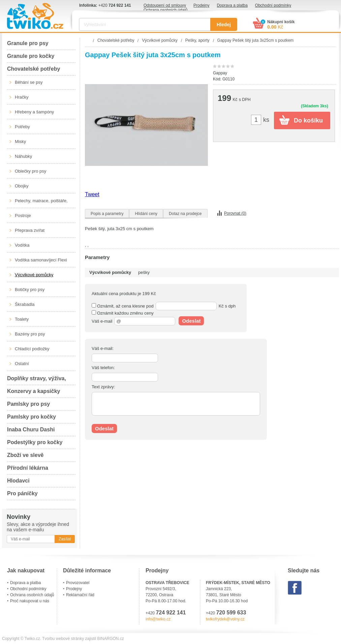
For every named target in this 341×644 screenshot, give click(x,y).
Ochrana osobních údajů (166, 10)
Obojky (22, 186)
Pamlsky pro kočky (32, 417)
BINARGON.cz (111, 639)
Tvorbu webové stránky (63, 639)
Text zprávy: (103, 387)
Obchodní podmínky (273, 5)
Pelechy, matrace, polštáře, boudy (41, 203)
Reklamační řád (80, 595)
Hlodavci (18, 481)
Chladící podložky (32, 349)
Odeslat (191, 321)
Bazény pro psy (30, 334)
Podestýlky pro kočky (35, 442)
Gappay (220, 73)
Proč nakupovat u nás (30, 601)
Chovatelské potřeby (34, 69)
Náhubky (23, 156)
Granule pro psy (28, 43)
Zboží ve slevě (25, 455)
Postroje (23, 216)
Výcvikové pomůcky (34, 275)
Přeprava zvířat (30, 230)
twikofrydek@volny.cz (225, 619)
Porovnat (235, 213)
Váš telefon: (103, 368)
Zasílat (65, 539)
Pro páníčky (22, 493)
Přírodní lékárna (28, 468)
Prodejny (201, 5)
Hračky (22, 97)
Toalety (22, 319)
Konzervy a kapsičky (34, 391)
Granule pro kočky (31, 56)
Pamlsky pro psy (28, 404)
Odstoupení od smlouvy (165, 5)
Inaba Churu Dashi (31, 430)
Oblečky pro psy (30, 171)
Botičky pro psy (30, 290)
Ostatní (22, 364)
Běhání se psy (29, 82)
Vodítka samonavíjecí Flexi (41, 260)
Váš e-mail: (103, 348)
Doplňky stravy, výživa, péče (37, 380)
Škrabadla (25, 304)
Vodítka (22, 245)
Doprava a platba (232, 5)
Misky (20, 141)
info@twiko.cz (158, 619)
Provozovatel (78, 583)
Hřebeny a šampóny (34, 112)
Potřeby (22, 127)
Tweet (92, 194)
